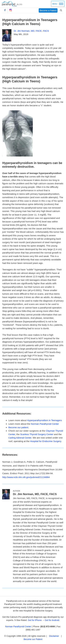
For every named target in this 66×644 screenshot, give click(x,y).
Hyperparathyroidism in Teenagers (45, 420)
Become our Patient (33, 639)
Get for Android (52, 620)
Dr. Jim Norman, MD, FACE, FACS (31, 31)
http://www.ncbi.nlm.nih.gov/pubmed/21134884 (26, 477)
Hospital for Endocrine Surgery (46, 441)
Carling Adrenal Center (20, 438)
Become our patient (18, 427)
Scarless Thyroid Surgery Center (37, 434)
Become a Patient (48, 10)
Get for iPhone (35, 620)
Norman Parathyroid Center (45, 424)
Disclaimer (54, 636)
